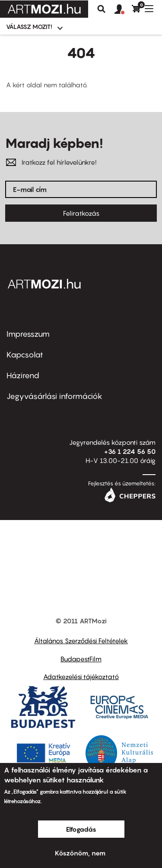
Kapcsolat (25, 355)
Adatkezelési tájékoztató (81, 677)
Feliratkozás (81, 213)
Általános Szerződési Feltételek (81, 641)
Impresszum (28, 334)
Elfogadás (81, 829)
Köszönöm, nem (80, 853)
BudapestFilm (81, 659)
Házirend (23, 375)
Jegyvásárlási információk (54, 396)
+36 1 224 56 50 (130, 451)
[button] (123, 10)
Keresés (102, 9)
